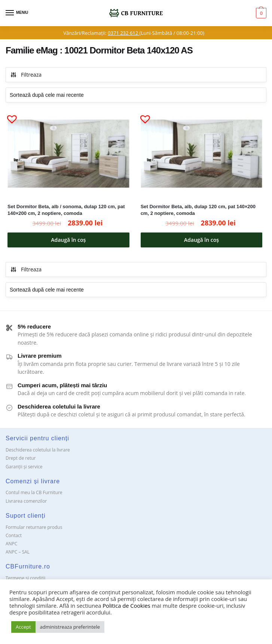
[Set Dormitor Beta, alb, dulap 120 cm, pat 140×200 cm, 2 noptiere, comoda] (202, 154)
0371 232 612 (123, 33)
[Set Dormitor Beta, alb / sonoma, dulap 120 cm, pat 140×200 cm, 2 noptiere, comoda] (68, 154)
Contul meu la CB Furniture (34, 492)
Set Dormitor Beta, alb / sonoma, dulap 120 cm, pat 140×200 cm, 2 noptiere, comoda (66, 210)
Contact (14, 535)
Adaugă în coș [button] (68, 240)
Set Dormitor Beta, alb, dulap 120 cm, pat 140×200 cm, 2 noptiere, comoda (198, 210)
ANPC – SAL (18, 552)
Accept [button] (23, 627)
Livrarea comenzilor (26, 501)
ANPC (11, 544)
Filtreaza (26, 75)
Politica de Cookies (126, 606)
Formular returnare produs (34, 527)
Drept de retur (21, 458)
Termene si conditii (25, 578)
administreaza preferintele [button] (70, 627)
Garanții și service (24, 467)
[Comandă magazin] (136, 95)
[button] (9, 116)
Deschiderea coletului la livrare (38, 450)
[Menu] (17, 13)
